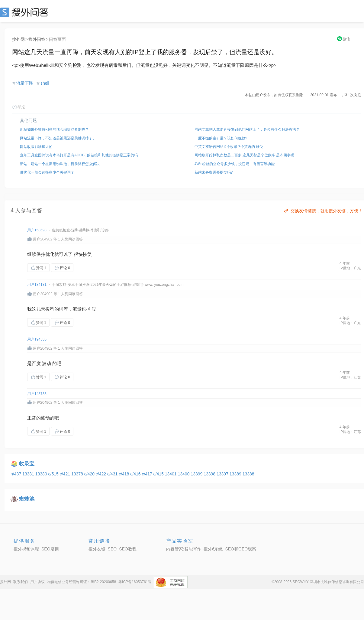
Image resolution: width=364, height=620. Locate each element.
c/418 (124, 474)
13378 (78, 474)
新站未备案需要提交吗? (214, 172)
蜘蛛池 (27, 499)
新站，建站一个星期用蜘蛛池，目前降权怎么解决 (60, 164)
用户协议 (37, 582)
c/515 (54, 474)
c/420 (90, 474)
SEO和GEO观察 (241, 549)
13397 (223, 474)
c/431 (113, 474)
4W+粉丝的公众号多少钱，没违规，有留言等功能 (235, 164)
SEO (26, 12)
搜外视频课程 (26, 549)
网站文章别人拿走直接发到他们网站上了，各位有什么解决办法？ (247, 129)
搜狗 (50, 309)
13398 (210, 474)
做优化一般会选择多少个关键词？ (47, 172)
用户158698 (37, 230)
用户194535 (37, 339)
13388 (248, 474)
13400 (184, 474)
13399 (197, 474)
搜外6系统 (213, 549)
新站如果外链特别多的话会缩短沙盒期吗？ (54, 129)
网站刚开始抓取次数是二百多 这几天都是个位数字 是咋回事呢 (245, 155)
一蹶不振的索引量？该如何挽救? (221, 138)
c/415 (159, 474)
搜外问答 (37, 39)
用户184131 (37, 285)
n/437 (16, 474)
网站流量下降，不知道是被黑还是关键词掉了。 (58, 138)
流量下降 (25, 83)
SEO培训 (50, 549)
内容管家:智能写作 (184, 549)
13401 (171, 474)
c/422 (101, 474)
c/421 (66, 474)
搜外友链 (97, 549)
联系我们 (21, 582)
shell (45, 83)
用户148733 (37, 394)
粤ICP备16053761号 (135, 582)
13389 (236, 474)
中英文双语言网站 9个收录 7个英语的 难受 (229, 147)
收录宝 (27, 464)
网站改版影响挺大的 (36, 147)
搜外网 (18, 39)
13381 (29, 474)
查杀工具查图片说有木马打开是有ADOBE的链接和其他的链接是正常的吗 (79, 155)
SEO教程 (128, 549)
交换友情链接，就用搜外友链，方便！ (323, 211)
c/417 (147, 474)
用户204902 (43, 239)
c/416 (136, 474)
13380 (42, 474)
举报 (18, 107)
